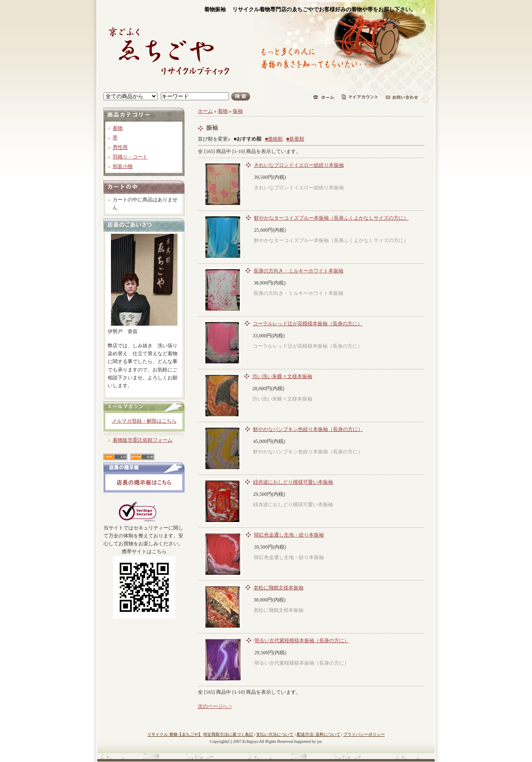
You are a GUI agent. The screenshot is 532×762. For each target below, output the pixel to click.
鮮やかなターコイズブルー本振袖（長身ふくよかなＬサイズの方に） (331, 218)
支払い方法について (275, 734)
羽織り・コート (130, 157)
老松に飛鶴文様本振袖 (278, 588)
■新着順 (295, 139)
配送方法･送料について (319, 734)
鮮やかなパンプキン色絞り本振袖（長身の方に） (308, 429)
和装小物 (123, 166)
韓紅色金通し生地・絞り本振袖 (289, 535)
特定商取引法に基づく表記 (228, 734)
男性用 (120, 147)
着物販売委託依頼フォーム (143, 440)
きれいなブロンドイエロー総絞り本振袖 (299, 165)
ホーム (205, 111)
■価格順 (274, 139)
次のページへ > (215, 706)
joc (320, 741)
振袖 (238, 111)
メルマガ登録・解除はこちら (144, 421)
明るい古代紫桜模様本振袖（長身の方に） (302, 641)
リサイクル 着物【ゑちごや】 (175, 734)
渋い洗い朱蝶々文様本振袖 (282, 376)
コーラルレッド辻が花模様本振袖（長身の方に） (308, 324)
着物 (118, 128)
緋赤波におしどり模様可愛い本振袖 (293, 482)
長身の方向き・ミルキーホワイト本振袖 (298, 271)
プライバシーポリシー (364, 734)
